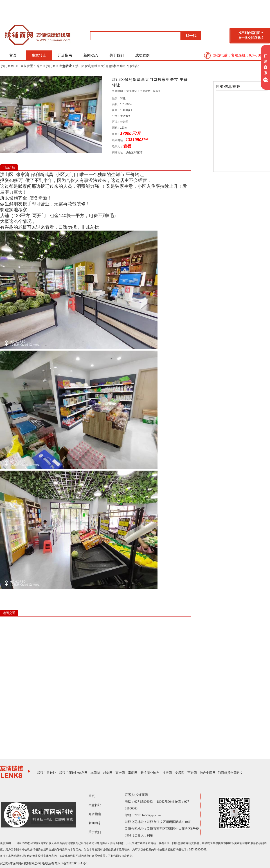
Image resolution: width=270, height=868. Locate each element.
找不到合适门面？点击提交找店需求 (251, 35)
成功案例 (142, 55)
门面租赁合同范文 (230, 773)
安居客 (180, 773)
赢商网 (133, 773)
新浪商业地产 (150, 773)
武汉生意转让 (47, 773)
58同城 (95, 773)
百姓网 (192, 773)
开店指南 (65, 55)
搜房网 (167, 773)
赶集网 (108, 773)
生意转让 (39, 55)
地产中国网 (208, 773)
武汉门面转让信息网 (73, 773)
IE (96, 684)
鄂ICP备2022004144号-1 (71, 863)
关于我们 (117, 55)
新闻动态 (91, 55)
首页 (13, 55)
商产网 (120, 773)
